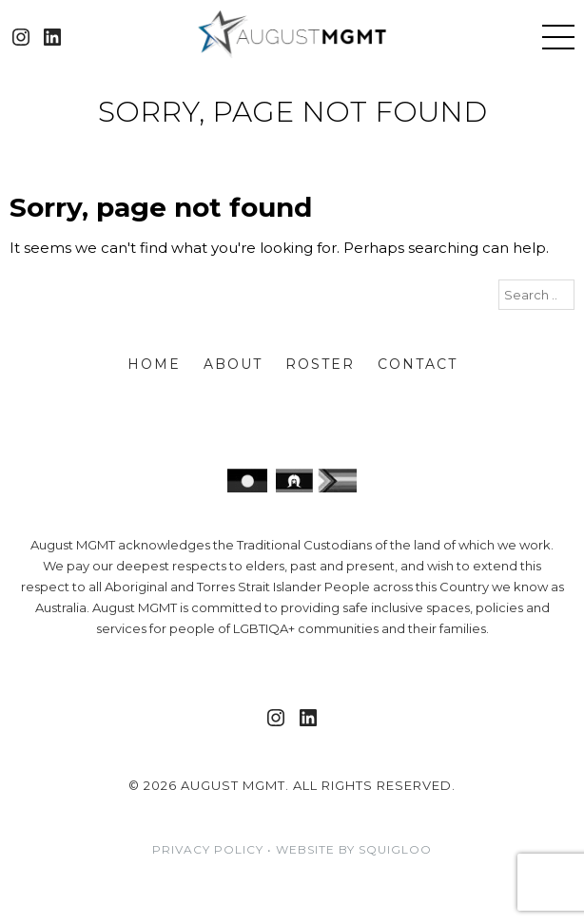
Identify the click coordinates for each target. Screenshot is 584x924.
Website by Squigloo (354, 849)
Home (154, 364)
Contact (418, 364)
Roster (320, 364)
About (233, 364)
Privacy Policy (208, 849)
